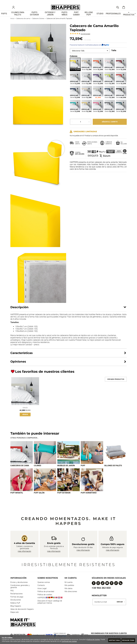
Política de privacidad (46, 591)
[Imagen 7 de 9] (45, 484)
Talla (114, 54)
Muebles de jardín (66, 470)
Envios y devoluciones (19, 582)
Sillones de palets (113, 470)
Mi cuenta (68, 582)
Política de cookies (45, 595)
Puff (83, 470)
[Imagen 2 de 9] (45, 457)
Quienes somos (44, 582)
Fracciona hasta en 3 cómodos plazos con (89, 48)
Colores (74, 60)
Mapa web (15, 612)
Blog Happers (16, 606)
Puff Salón (39, 497)
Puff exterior (64, 497)
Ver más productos (116, 383)
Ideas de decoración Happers (22, 609)
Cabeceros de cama (20, 470)
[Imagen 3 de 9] (68, 457)
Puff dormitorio (89, 497)
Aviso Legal (42, 588)
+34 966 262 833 (101, 588)
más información (24, 551)
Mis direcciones (71, 591)
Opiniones (85, 37)
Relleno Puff (15, 603)
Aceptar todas (109, 640)
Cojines (37, 470)
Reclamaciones (17, 594)
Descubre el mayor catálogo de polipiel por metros (50, 602)
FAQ (12, 591)
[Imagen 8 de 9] (68, 484)
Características (22, 356)
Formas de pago (17, 597)
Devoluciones (16, 600)
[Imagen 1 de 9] (22, 457)
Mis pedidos (69, 585)
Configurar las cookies (74, 641)
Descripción (19, 311)
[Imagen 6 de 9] (22, 484)
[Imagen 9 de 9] (92, 484)
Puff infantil (17, 497)
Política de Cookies (93, 639)
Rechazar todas (127, 640)
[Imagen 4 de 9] (92, 457)
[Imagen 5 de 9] (115, 457)
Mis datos (68, 588)
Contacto (41, 585)
